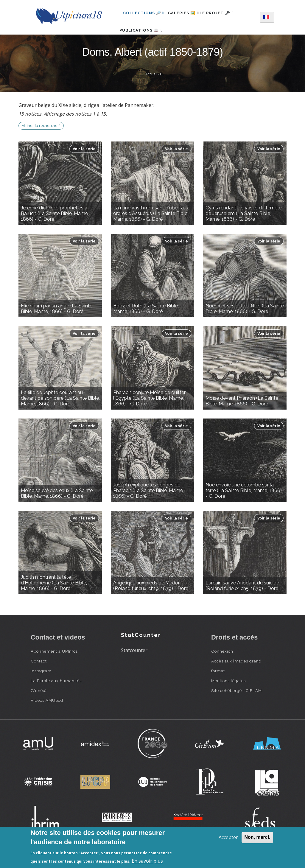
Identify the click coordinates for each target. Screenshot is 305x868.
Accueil (151, 92)
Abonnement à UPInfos (54, 669)
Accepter (228, 837)
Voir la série (84, 166)
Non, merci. (257, 837)
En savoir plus (147, 861)
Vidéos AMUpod (47, 718)
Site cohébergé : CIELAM (236, 708)
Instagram (41, 688)
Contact (39, 679)
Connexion (222, 669)
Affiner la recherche (41, 143)
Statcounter (134, 668)
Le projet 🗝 (227, 13)
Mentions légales (228, 698)
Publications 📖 (144, 39)
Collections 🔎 (144, 13)
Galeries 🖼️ (187, 13)
